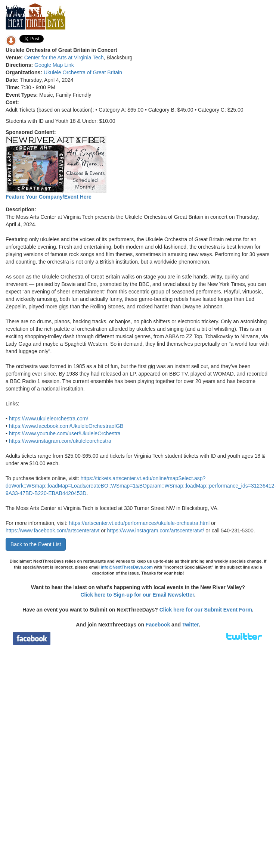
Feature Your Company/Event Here (49, 197)
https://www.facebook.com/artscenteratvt (52, 531)
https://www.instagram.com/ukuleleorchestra (60, 441)
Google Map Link (54, 65)
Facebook (158, 625)
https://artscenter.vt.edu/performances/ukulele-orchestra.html (139, 523)
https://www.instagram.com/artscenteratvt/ (156, 531)
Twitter (190, 625)
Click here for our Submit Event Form (206, 610)
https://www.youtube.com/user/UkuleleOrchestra (65, 433)
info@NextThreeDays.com (127, 567)
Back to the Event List (36, 544)
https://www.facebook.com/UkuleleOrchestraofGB (66, 426)
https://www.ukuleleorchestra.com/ (49, 419)
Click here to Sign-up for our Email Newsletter (137, 595)
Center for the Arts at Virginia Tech (64, 57)
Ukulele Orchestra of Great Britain (83, 72)
